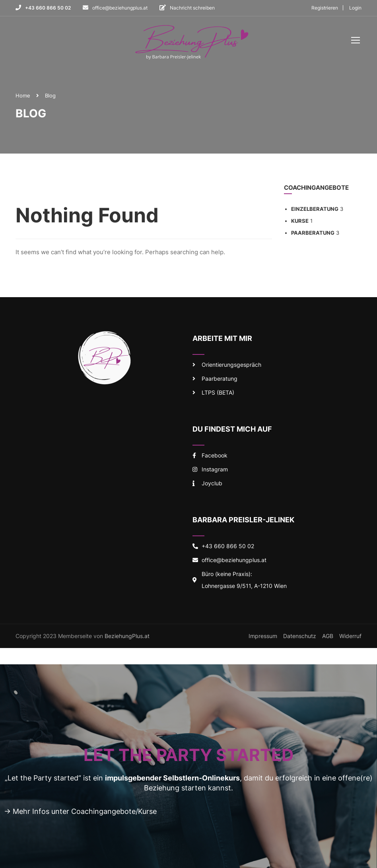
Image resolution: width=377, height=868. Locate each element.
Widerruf (350, 637)
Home (23, 97)
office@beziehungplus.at (120, 8)
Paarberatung (313, 234)
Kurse (300, 222)
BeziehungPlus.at (127, 637)
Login (355, 8)
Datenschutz (300, 637)
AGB (328, 637)
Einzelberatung (315, 210)
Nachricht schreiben (192, 8)
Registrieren (325, 8)
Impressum (263, 637)
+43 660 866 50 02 (48, 8)
